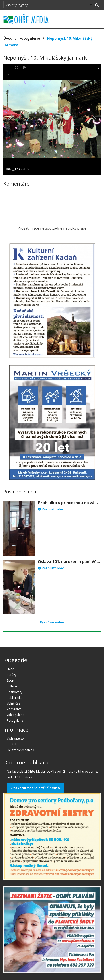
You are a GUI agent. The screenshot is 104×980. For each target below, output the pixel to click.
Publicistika (15, 698)
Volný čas (13, 703)
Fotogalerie (30, 38)
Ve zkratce (14, 709)
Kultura (12, 686)
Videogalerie (15, 715)
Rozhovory (14, 692)
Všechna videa (52, 622)
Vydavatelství (16, 738)
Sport (11, 680)
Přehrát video (51, 509)
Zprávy (12, 675)
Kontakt (12, 744)
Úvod (8, 38)
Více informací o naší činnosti (35, 788)
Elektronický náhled (20, 750)
